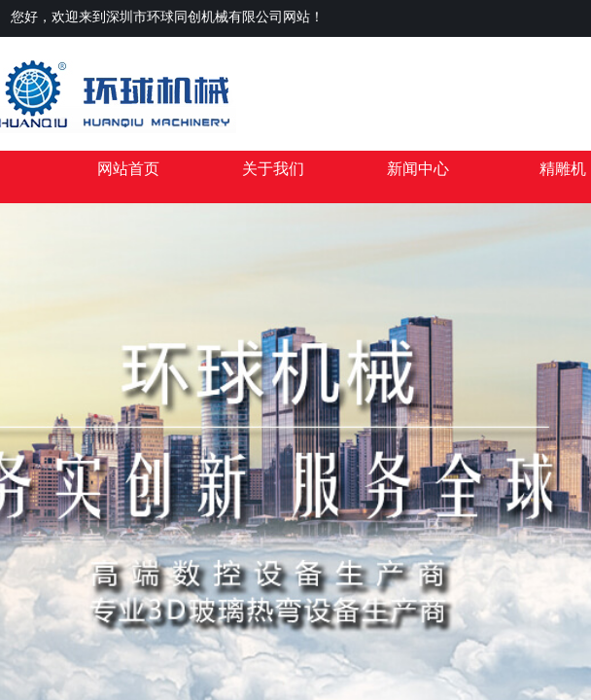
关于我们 (273, 169)
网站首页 (128, 169)
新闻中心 (418, 169)
